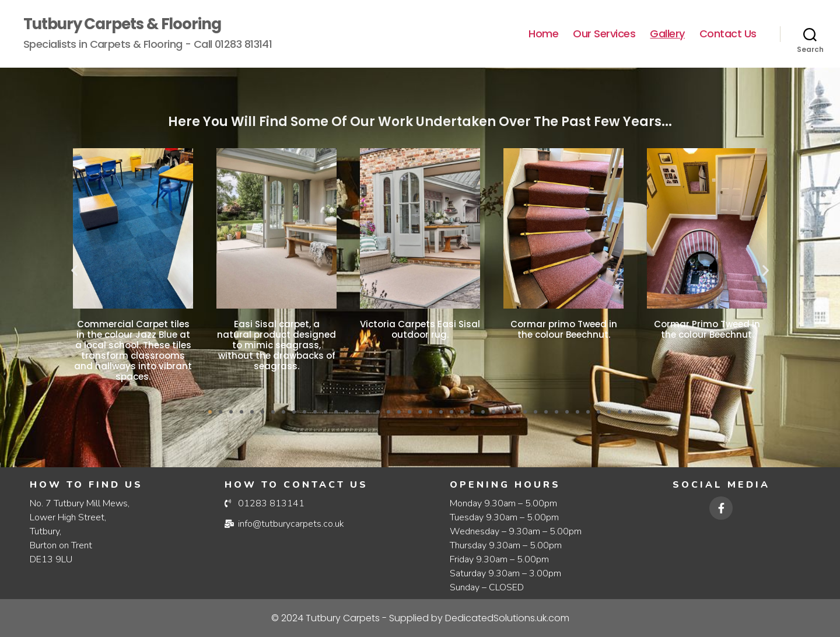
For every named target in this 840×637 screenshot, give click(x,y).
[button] (74, 270)
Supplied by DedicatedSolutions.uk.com (420, 618)
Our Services (604, 34)
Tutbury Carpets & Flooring (122, 24)
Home (543, 34)
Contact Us (728, 34)
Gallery (667, 34)
